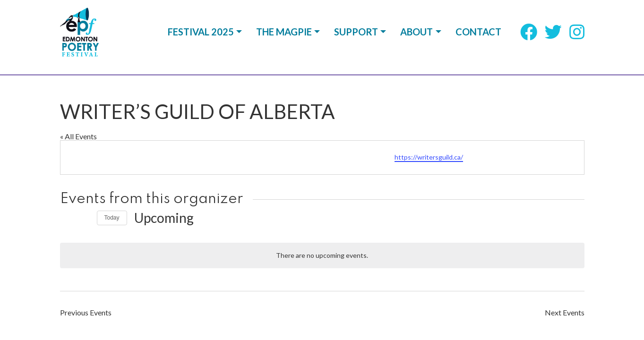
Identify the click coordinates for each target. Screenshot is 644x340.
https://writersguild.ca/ (429, 83)
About (416, 37)
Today (112, 144)
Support (356, 37)
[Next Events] (84, 144)
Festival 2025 (201, 37)
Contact (478, 37)
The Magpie (284, 37)
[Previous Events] (66, 144)
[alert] (322, 182)
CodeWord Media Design (546, 283)
